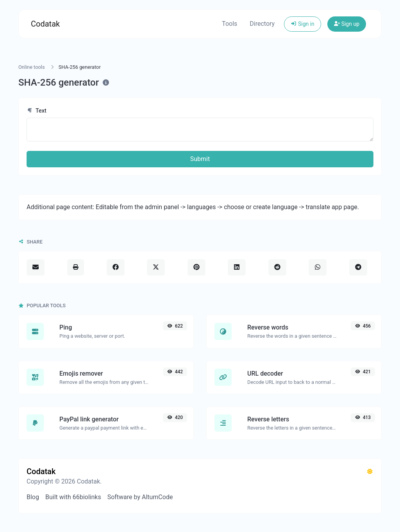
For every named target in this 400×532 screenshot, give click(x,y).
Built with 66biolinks (73, 497)
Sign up (347, 24)
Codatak (45, 24)
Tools (229, 24)
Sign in (303, 24)
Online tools (32, 67)
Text (37, 111)
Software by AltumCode (140, 497)
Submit (200, 159)
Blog (33, 497)
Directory (262, 24)
